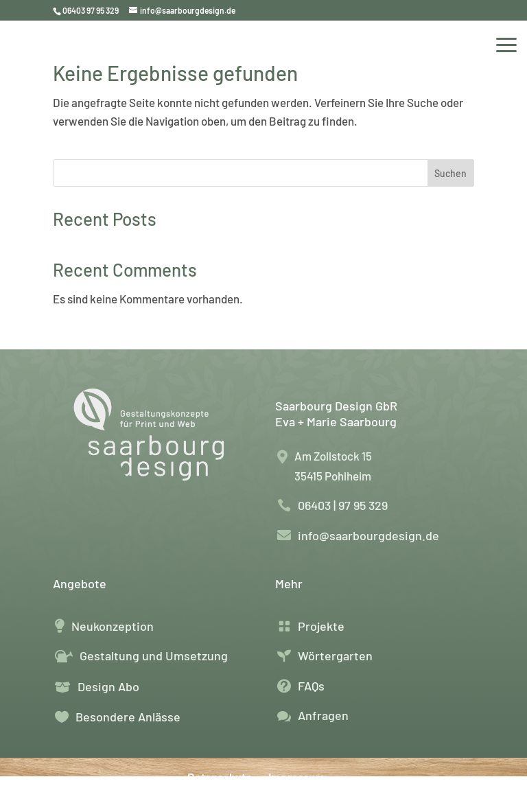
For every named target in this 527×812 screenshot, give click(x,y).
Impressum (296, 777)
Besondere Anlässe (128, 717)
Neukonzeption (113, 626)
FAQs (311, 686)
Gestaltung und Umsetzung (154, 656)
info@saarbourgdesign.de (368, 535)
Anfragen (323, 715)
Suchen (450, 173)
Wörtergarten (335, 656)
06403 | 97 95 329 (343, 505)
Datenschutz (219, 777)
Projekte (321, 626)
